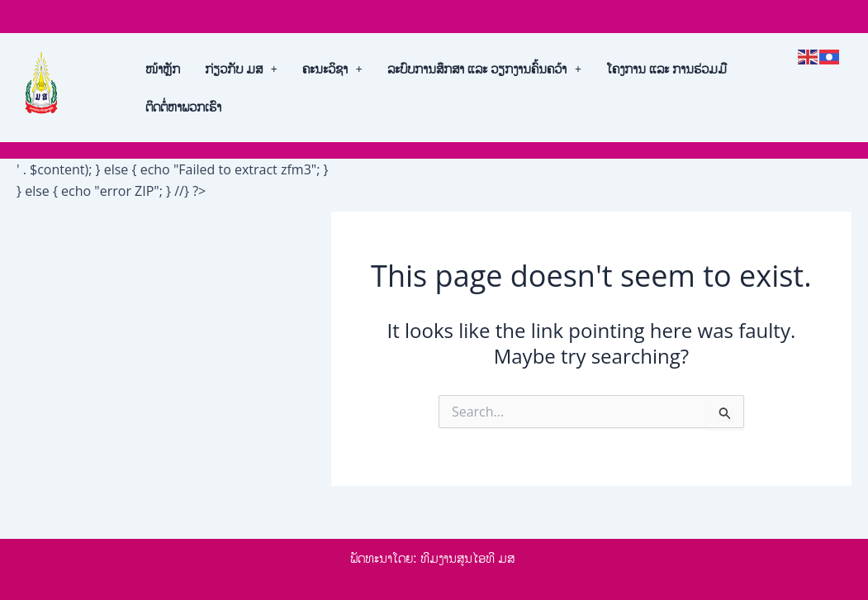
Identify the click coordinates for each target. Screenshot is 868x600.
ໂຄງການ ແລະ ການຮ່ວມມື (666, 69)
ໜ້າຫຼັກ (163, 69)
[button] (241, 69)
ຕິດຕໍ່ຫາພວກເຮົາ (183, 107)
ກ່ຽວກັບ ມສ (241, 69)
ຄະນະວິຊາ (332, 69)
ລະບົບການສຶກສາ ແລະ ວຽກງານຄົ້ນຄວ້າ (484, 69)
